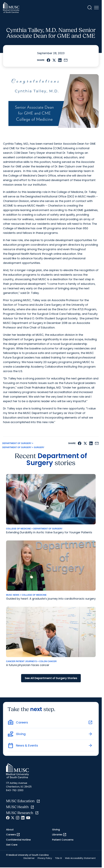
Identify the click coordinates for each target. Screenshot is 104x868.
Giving (56, 830)
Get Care (12, 845)
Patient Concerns (63, 840)
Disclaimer (29, 858)
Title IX (58, 858)
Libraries (59, 835)
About (10, 830)
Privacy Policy (45, 858)
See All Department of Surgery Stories (51, 678)
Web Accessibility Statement (80, 858)
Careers (13, 835)
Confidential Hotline (18, 840)
